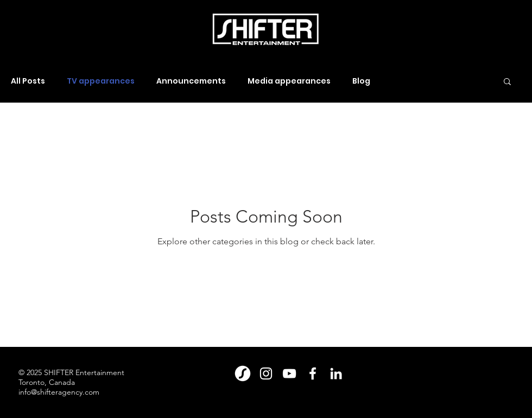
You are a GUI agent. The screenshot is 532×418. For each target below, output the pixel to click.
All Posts (28, 81)
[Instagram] (266, 373)
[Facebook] (313, 373)
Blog (361, 81)
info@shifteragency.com (59, 392)
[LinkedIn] (336, 373)
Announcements (191, 81)
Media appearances (289, 81)
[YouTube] (289, 373)
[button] (507, 82)
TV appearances (101, 81)
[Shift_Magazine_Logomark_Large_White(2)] (243, 373)
